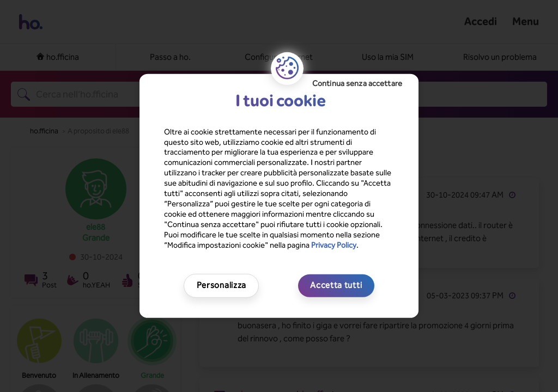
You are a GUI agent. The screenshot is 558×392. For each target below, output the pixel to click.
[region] (279, 196)
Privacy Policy (334, 245)
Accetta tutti (336, 285)
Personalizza (222, 285)
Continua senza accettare (357, 84)
